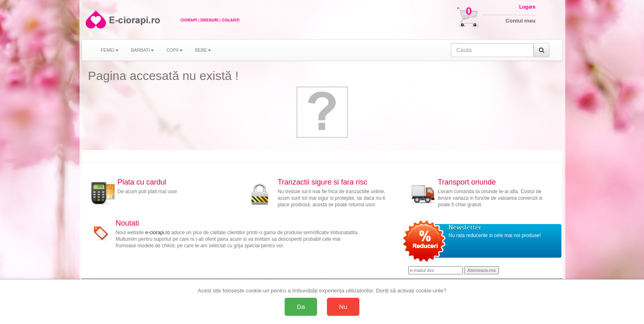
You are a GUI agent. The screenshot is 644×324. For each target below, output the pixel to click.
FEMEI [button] (110, 50)
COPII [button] (175, 50)
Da (301, 307)
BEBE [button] (203, 50)
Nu (343, 307)
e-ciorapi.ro (158, 233)
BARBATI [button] (143, 50)
